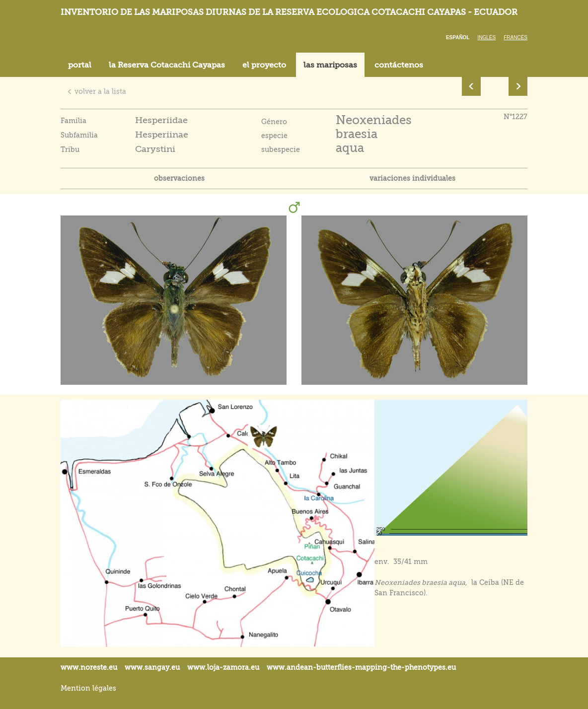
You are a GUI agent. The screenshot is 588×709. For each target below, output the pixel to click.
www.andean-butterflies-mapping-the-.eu (361, 667)
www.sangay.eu (152, 667)
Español (458, 37)
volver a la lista (97, 91)
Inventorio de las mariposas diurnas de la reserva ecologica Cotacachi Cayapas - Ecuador (289, 12)
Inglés (487, 37)
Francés (515, 37)
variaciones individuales (412, 178)
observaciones (179, 178)
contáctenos (399, 65)
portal (80, 65)
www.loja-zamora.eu (223, 667)
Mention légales (88, 688)
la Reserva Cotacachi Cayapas (167, 65)
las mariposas (330, 65)
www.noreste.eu (89, 667)
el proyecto (264, 65)
